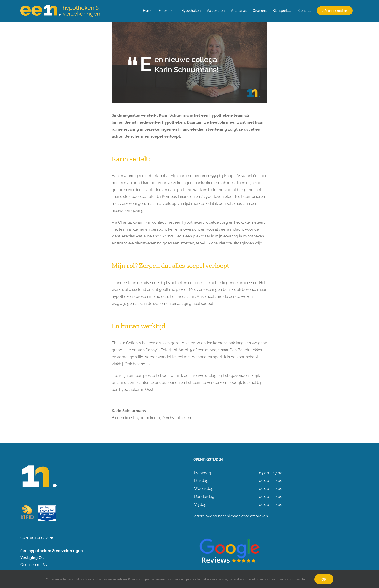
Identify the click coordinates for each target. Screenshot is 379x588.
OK (324, 579)
